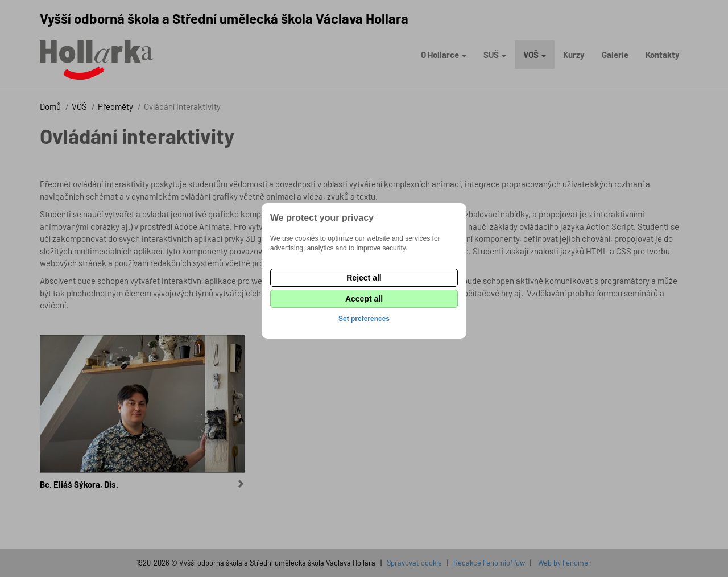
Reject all (364, 278)
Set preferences (364, 319)
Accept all (364, 299)
